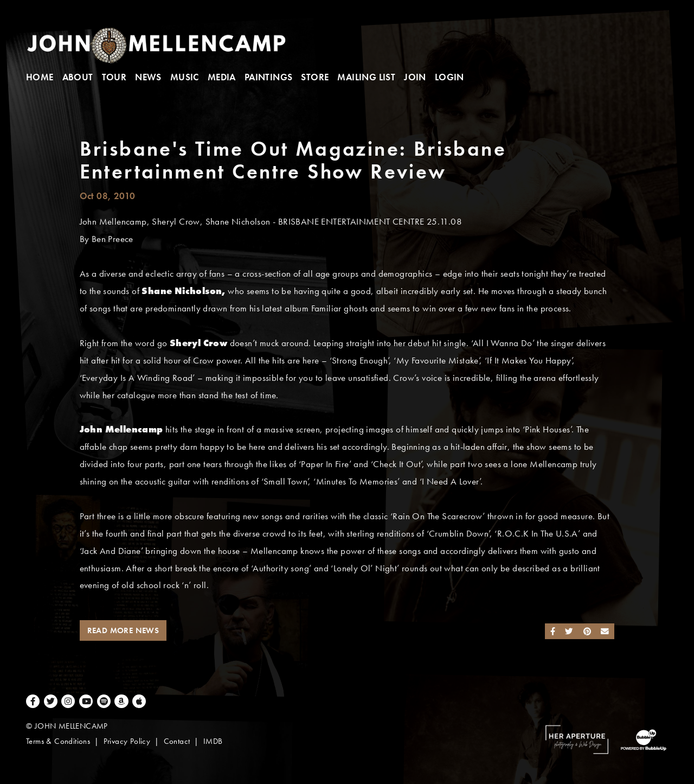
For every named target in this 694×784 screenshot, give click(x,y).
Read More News (123, 630)
